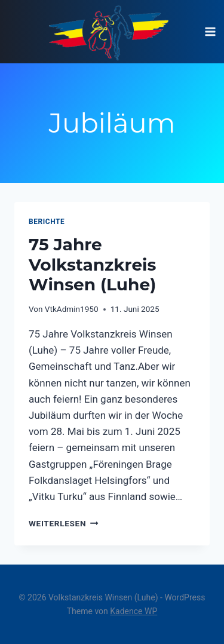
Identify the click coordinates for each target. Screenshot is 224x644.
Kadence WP (134, 611)
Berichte (47, 222)
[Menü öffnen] (210, 31)
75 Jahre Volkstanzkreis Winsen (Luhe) (92, 264)
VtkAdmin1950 (72, 309)
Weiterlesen (64, 523)
